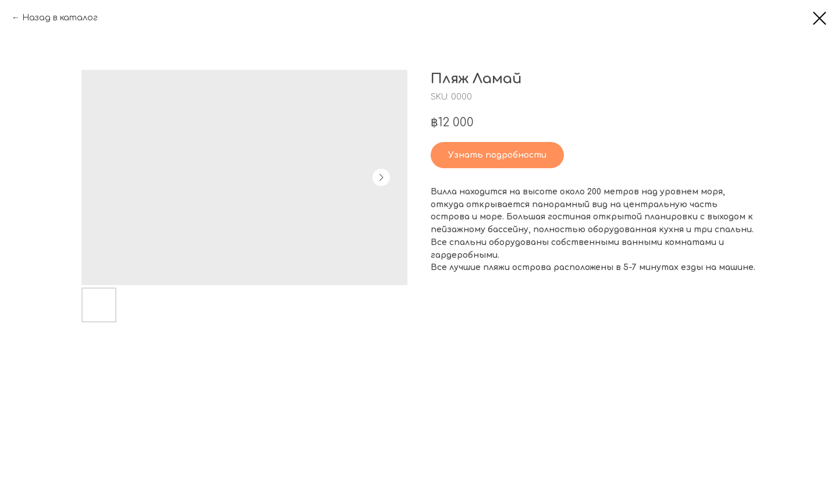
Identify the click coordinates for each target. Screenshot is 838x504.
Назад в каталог (60, 18)
